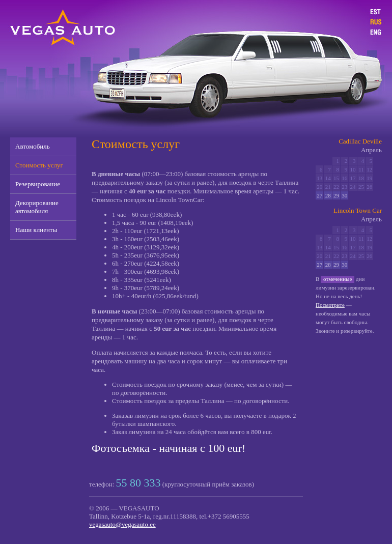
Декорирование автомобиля (37, 207)
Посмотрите (330, 305)
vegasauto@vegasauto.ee (122, 524)
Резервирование (38, 184)
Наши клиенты (36, 230)
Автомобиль (33, 146)
